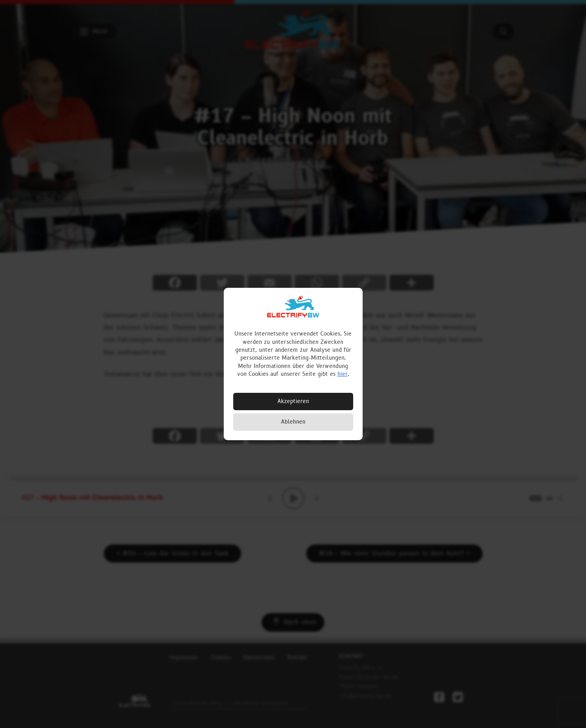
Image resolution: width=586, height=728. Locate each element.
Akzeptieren (293, 401)
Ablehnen (293, 422)
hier (343, 374)
